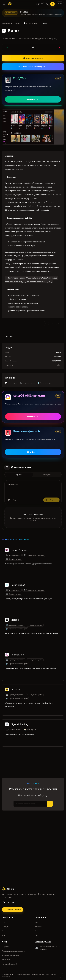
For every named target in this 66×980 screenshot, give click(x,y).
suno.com (58, 357)
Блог (37, 922)
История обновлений (9, 964)
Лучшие (19, 475)
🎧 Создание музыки (28, 383)
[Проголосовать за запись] (7, 47)
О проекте (6, 947)
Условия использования (10, 955)
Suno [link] (45, 23)
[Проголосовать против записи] (59, 47)
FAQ (36, 935)
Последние (47, 475)
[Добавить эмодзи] (15, 500)
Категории (6, 931)
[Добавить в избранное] (46, 323)
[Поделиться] (52, 323)
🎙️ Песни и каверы (44, 383)
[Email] (13, 902)
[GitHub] (4, 902)
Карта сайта (6, 960)
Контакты (38, 931)
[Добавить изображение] (9, 500)
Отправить (51, 500)
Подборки (5, 927)
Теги (4, 935)
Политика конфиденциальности (13, 951)
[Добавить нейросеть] (52, 4)
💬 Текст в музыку (30, 23)
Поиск (4, 922)
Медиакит (38, 927)
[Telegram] (9, 902)
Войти (60, 4)
